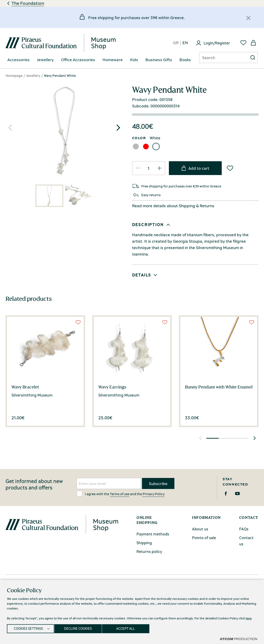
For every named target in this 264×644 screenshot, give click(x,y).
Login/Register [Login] (217, 43)
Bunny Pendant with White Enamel (219, 387)
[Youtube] (237, 494)
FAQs (244, 529)
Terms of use (120, 494)
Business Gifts (159, 60)
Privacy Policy (153, 494)
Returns (207, 206)
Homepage (14, 75)
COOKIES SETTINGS (28, 628)
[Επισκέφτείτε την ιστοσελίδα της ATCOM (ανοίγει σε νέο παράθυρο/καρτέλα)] (238, 639)
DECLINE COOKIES (80, 628)
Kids (134, 60)
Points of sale (204, 538)
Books (185, 60)
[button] (118, 128)
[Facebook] (226, 494)
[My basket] (253, 43)
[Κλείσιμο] (248, 18)
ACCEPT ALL (130, 628)
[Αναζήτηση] (220, 57)
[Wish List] (230, 168)
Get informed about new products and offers (34, 484)
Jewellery (45, 60)
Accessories (18, 60)
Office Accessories (78, 60)
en (185, 43)
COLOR (139, 138)
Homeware (113, 60)
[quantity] (149, 168)
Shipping (187, 206)
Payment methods (153, 534)
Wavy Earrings (112, 387)
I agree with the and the (121, 494)
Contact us (246, 541)
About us (200, 529)
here (249, 617)
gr (176, 43)
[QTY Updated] (138, 168)
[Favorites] (243, 43)
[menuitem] (18, 60)
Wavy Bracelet (25, 387)
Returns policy (149, 551)
